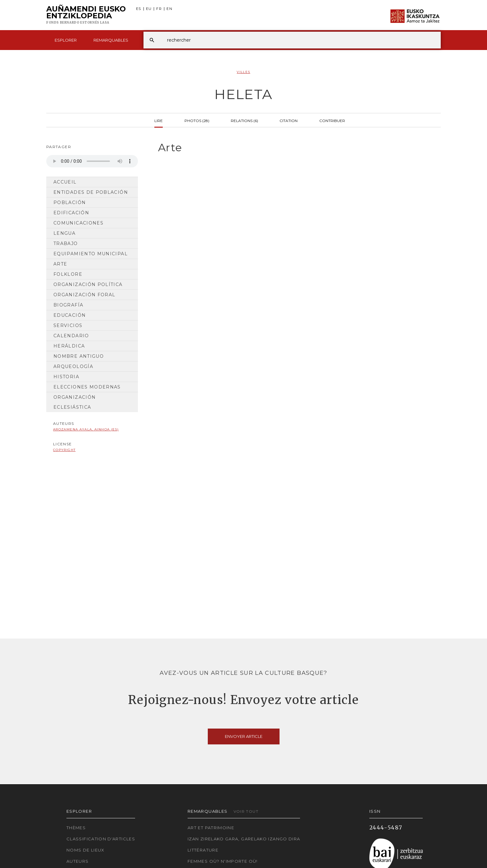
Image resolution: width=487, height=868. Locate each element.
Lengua (64, 233)
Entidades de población (91, 192)
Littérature (203, 850)
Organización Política (88, 284)
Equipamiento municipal (91, 254)
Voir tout (246, 811)
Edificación (71, 213)
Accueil (65, 182)
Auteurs (78, 861)
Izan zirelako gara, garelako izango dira (244, 839)
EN (169, 9)
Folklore (68, 274)
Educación (70, 315)
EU (149, 9)
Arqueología (73, 366)
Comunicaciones (78, 223)
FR (159, 9)
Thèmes (76, 828)
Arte (60, 264)
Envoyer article (244, 736)
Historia (66, 377)
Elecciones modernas (87, 387)
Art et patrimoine (211, 828)
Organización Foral (84, 295)
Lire (159, 120)
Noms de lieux (86, 850)
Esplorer (66, 40)
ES (139, 9)
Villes (243, 72)
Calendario (71, 336)
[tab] (294, 148)
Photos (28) (197, 120)
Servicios (68, 325)
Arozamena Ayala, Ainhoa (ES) (86, 429)
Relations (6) (244, 120)
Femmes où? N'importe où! (223, 861)
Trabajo (66, 243)
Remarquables (111, 40)
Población (70, 202)
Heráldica (69, 346)
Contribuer (332, 120)
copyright (64, 450)
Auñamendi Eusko (86, 15)
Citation (289, 120)
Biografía (68, 305)
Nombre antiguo (79, 356)
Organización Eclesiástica (75, 402)
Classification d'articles (101, 839)
